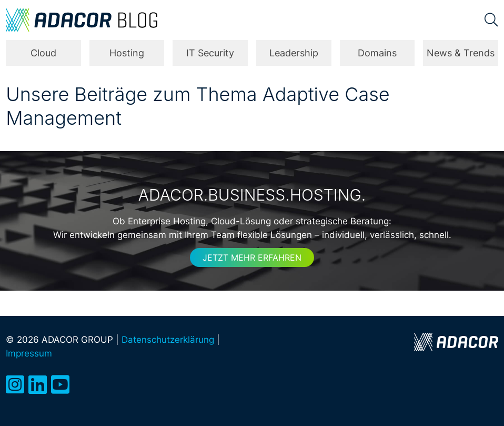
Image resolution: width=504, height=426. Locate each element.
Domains (377, 53)
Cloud (43, 53)
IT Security (210, 53)
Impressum (29, 353)
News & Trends (461, 53)
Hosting (127, 53)
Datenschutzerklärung (168, 339)
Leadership (294, 53)
